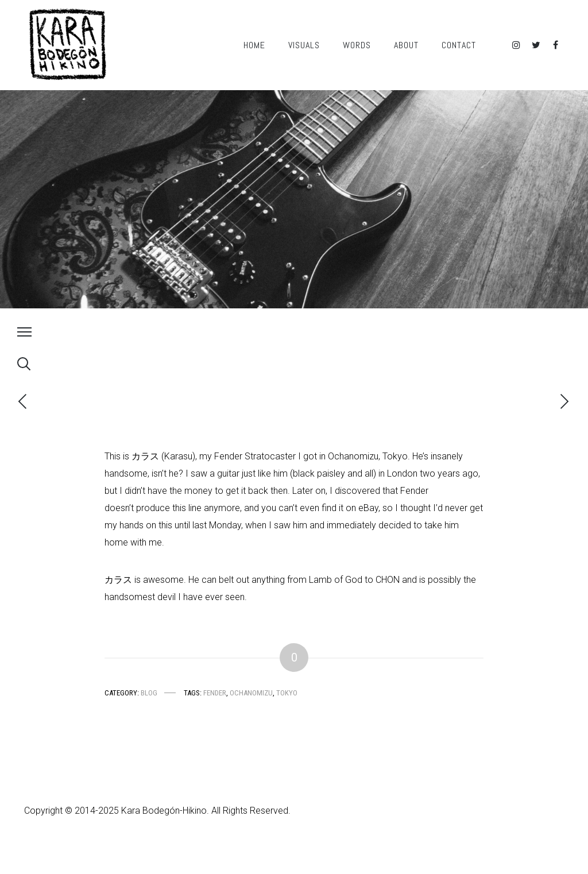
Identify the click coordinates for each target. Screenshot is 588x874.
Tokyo (287, 693)
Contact (459, 45)
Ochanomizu (251, 693)
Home (254, 45)
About (406, 45)
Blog (149, 693)
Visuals (304, 45)
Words (357, 45)
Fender (215, 693)
